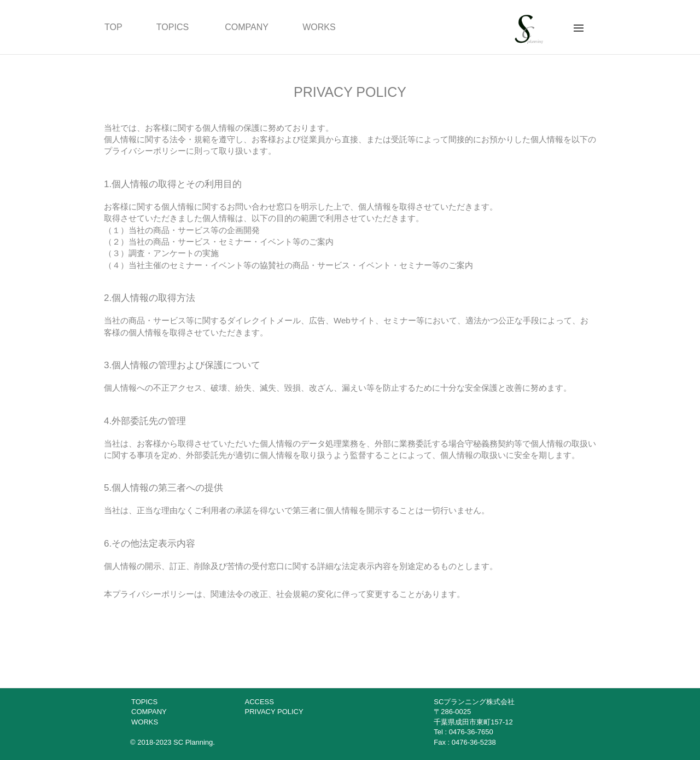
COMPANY (247, 27)
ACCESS (259, 702)
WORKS (319, 27)
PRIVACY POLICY (274, 712)
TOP (113, 27)
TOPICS (173, 27)
